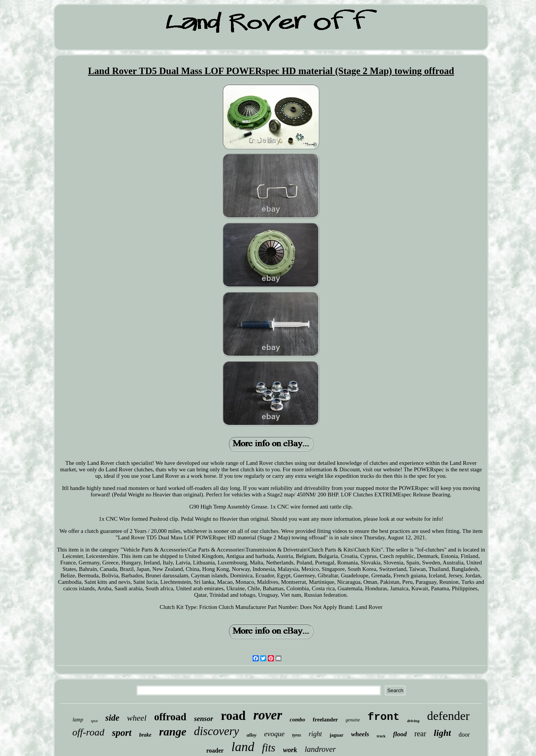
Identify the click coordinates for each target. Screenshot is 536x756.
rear (420, 734)
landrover (320, 749)
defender (448, 716)
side (112, 718)
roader (215, 750)
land (243, 747)
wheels (360, 734)
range (173, 731)
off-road (88, 732)
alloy (251, 735)
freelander (325, 720)
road (233, 716)
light (442, 733)
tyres (296, 735)
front (384, 717)
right (315, 734)
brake (145, 735)
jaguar (336, 735)
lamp (78, 720)
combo (298, 720)
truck (381, 736)
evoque (274, 734)
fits (268, 748)
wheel (137, 718)
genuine (353, 720)
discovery (217, 731)
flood (400, 734)
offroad (170, 717)
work (290, 750)
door (464, 735)
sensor (204, 719)
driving (413, 721)
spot (94, 721)
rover (268, 715)
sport (122, 733)
